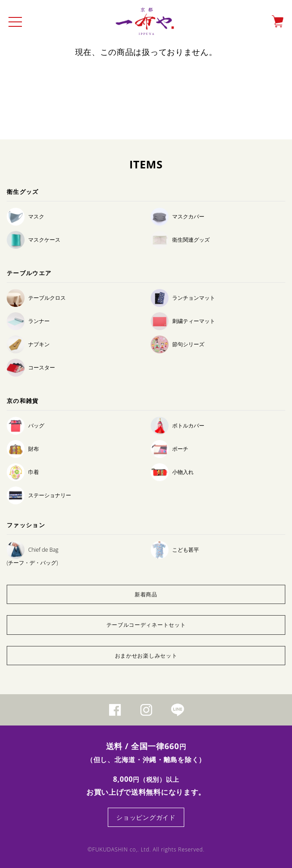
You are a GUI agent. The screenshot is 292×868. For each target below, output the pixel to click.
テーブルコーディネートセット (146, 625)
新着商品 (146, 594)
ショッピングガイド (146, 817)
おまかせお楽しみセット (146, 656)
